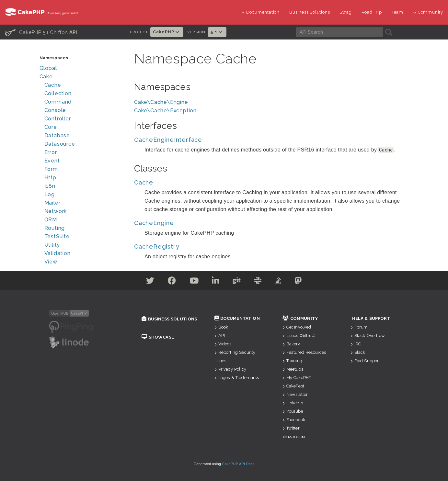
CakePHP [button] (167, 32)
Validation (57, 253)
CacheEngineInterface (168, 140)
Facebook (294, 420)
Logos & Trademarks (237, 378)
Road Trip (372, 12)
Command (58, 102)
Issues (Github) (299, 336)
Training (292, 361)
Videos (223, 344)
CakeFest (293, 386)
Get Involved (297, 327)
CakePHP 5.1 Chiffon (41, 32)
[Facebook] (172, 282)
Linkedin (293, 403)
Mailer (52, 203)
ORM (51, 220)
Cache (53, 85)
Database (57, 135)
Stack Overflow (368, 336)
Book (221, 327)
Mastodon (295, 437)
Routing (55, 228)
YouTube (293, 411)
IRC (356, 344)
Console (55, 110)
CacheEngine (154, 223)
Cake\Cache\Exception (165, 111)
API (220, 336)
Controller (58, 119)
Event (52, 161)
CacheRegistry (157, 246)
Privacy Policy (230, 369)
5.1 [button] (217, 32)
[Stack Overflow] (278, 282)
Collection (58, 93)
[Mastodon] (298, 282)
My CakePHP (297, 378)
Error (51, 152)
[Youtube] (194, 282)
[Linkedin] (216, 282)
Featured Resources (304, 352)
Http (50, 178)
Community (428, 12)
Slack (358, 352)
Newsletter (295, 394)
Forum (359, 327)
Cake (46, 77)
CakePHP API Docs (238, 464)
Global (48, 68)
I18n (50, 186)
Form (51, 169)
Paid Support (365, 361)
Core (51, 127)
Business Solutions (310, 12)
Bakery (291, 344)
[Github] (237, 282)
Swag (345, 12)
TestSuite (57, 236)
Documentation (260, 12)
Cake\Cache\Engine (161, 102)
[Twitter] (150, 282)
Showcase (158, 337)
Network (56, 211)
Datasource (60, 144)
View (51, 262)
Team (397, 12)
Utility (52, 245)
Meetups (293, 369)
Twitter (291, 428)
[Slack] (258, 282)
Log (50, 194)
